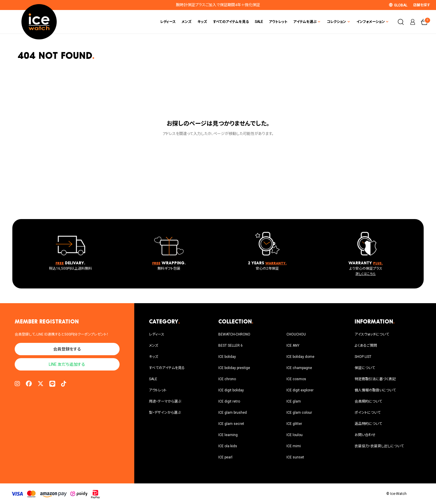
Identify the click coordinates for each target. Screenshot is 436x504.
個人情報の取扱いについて (375, 390)
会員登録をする (67, 349)
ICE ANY (293, 346)
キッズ (202, 22)
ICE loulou (295, 435)
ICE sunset (295, 457)
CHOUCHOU (296, 334)
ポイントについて (368, 413)
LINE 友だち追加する (67, 364)
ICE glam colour (299, 413)
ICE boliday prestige (234, 368)
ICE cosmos (296, 379)
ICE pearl (225, 457)
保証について (365, 368)
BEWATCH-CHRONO (234, 334)
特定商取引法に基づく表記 (375, 379)
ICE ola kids (228, 446)
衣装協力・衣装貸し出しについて (379, 446)
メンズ (187, 22)
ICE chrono (227, 379)
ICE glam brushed (233, 413)
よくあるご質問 (366, 346)
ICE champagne (299, 368)
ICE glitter (294, 424)
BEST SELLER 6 (230, 346)
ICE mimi (294, 446)
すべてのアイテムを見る (231, 22)
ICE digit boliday (231, 390)
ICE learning (228, 435)
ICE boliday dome (300, 357)
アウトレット (278, 22)
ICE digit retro (229, 401)
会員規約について (368, 401)
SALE (259, 22)
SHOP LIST (363, 357)
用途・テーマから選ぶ (165, 401)
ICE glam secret (231, 424)
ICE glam (294, 401)
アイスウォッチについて (372, 334)
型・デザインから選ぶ (165, 413)
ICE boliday (227, 357)
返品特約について (368, 424)
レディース (168, 22)
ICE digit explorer (300, 390)
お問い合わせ (365, 435)
